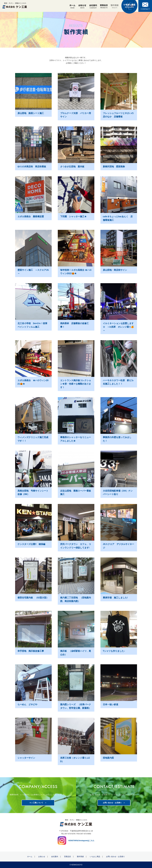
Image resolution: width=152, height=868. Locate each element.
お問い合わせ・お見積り (112, 803)
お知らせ (42, 857)
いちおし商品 (95, 857)
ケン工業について (36, 803)
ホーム (30, 857)
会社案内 (55, 857)
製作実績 (80, 857)
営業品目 (68, 857)
